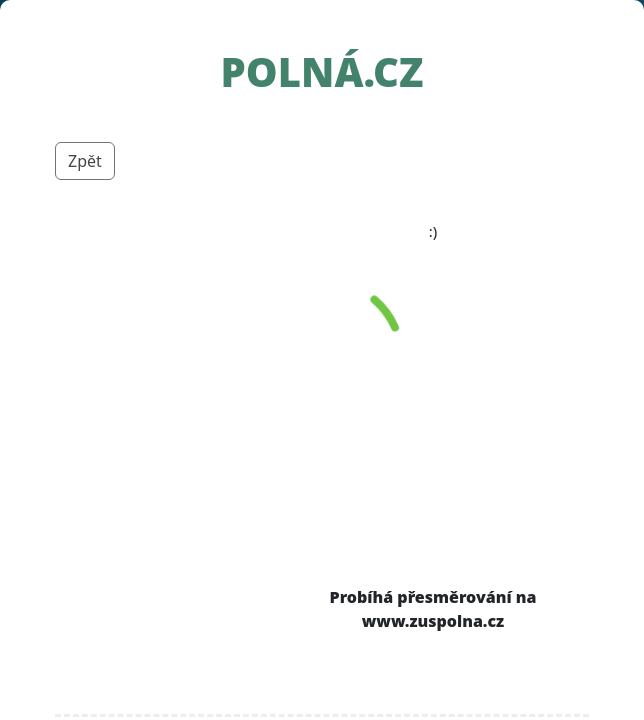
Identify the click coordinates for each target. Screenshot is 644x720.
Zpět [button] (85, 161)
